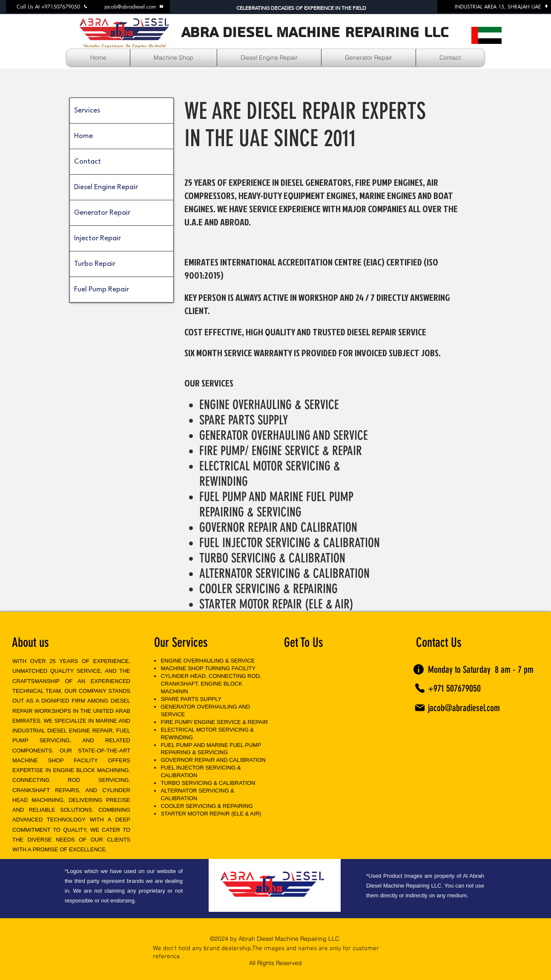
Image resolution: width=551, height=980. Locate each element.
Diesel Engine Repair (106, 187)
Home (83, 136)
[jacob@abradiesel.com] (134, 6)
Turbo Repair (95, 264)
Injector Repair (98, 238)
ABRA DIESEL (226, 33)
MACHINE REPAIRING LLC (362, 33)
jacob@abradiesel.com (464, 708)
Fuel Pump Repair (102, 290)
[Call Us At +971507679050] (52, 6)
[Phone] (420, 688)
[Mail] (420, 708)
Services (87, 111)
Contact (88, 162)
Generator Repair (102, 213)
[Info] (418, 669)
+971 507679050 (454, 688)
